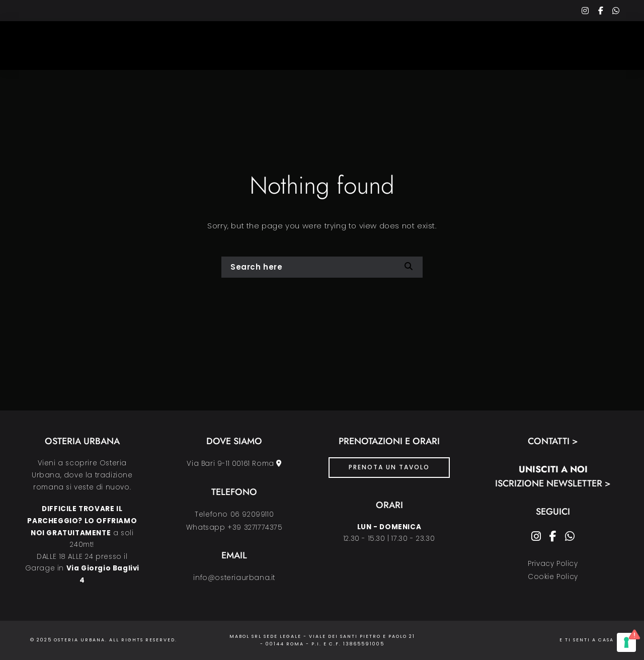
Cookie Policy (553, 577)
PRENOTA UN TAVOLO (389, 467)
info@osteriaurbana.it (234, 578)
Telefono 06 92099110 (234, 514)
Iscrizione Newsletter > (553, 483)
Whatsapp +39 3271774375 (234, 527)
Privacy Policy (553, 564)
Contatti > (553, 441)
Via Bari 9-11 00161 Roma (234, 464)
